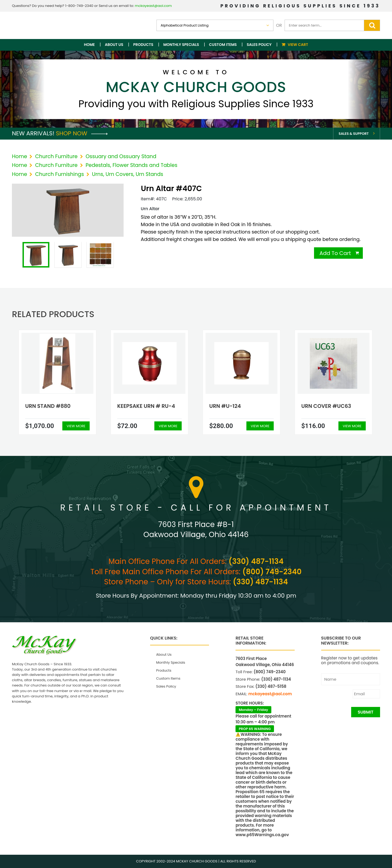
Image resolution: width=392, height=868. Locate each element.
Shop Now (82, 133)
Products (143, 45)
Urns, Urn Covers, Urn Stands (128, 174)
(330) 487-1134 (256, 561)
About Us (114, 45)
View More (76, 426)
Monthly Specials (181, 45)
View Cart (298, 45)
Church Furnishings (59, 174)
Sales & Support (354, 134)
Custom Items (223, 45)
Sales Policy (259, 45)
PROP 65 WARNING (255, 729)
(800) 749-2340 (272, 572)
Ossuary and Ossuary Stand (121, 156)
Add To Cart (335, 253)
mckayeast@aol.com (153, 6)
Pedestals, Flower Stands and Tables (132, 165)
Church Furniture (56, 156)
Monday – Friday (253, 710)
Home (90, 45)
